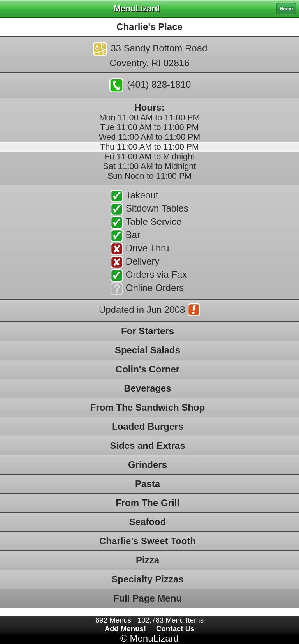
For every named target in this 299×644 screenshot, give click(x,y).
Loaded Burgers (148, 426)
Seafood (148, 522)
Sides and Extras (147, 446)
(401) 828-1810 (150, 85)
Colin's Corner (148, 369)
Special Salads (148, 350)
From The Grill (148, 503)
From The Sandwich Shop (148, 407)
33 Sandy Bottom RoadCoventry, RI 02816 (150, 55)
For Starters (148, 331)
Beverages (147, 388)
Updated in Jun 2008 (149, 311)
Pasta (148, 484)
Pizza (148, 560)
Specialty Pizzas (147, 579)
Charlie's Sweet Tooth (148, 541)
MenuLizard (154, 638)
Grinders (148, 465)
